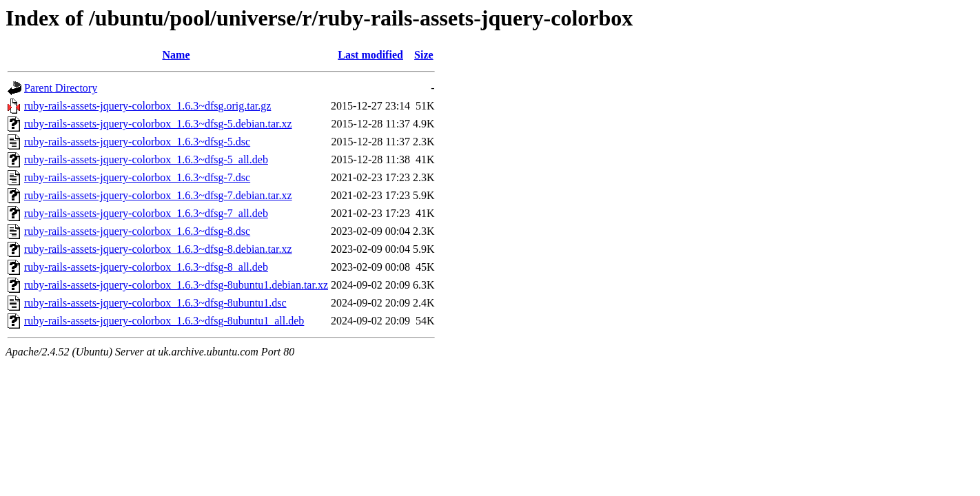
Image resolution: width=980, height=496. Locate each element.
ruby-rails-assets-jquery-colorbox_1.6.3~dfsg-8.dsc (137, 231)
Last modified (370, 55)
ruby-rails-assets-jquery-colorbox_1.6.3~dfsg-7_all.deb (146, 213)
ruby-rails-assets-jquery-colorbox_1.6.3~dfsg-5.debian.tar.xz (158, 124)
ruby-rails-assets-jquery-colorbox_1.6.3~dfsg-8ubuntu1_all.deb (164, 321)
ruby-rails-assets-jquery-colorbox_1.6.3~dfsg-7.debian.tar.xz (158, 195)
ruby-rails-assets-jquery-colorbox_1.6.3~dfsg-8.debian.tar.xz (158, 249)
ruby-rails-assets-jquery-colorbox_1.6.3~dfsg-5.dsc (137, 142)
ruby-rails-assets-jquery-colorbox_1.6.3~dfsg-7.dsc (137, 177)
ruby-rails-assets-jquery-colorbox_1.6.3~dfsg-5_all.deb (146, 159)
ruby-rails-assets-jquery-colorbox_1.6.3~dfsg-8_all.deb (146, 267)
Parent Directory (61, 88)
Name (176, 55)
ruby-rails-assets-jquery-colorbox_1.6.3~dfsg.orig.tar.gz (147, 106)
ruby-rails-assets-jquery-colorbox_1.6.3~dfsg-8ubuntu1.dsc (155, 303)
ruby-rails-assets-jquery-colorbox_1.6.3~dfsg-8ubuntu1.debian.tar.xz (176, 285)
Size (424, 55)
